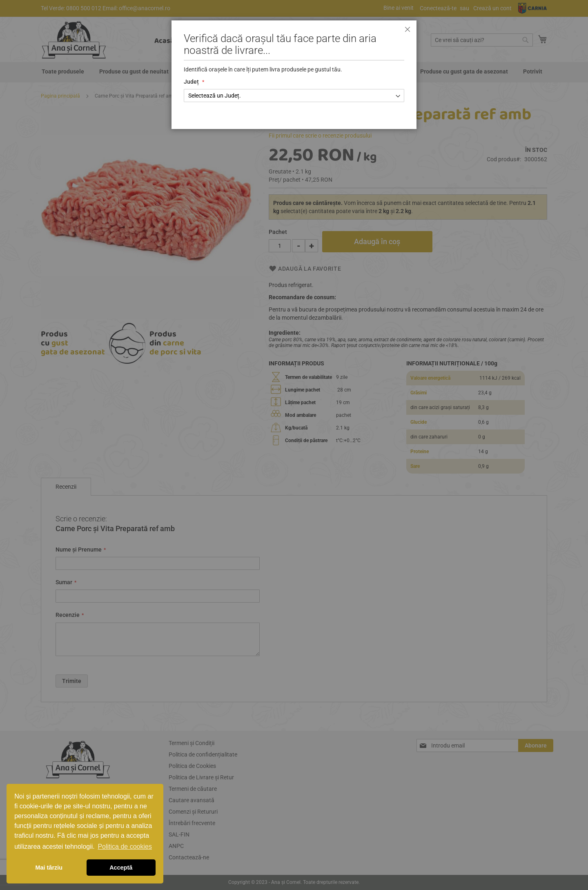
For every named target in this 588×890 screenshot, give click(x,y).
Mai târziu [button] (49, 868)
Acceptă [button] (121, 868)
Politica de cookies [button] (125, 847)
